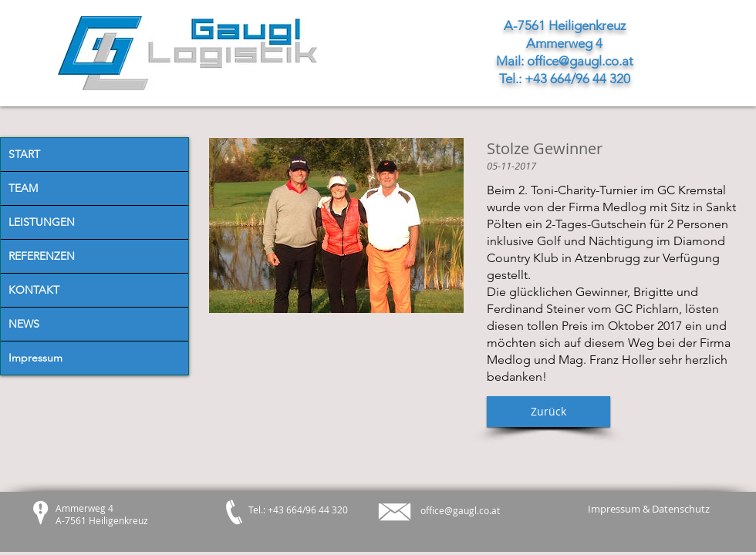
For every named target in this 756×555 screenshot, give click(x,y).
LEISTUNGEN (42, 222)
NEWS (24, 324)
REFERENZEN (42, 256)
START (24, 154)
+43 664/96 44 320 (577, 79)
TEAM (23, 188)
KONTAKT (34, 290)
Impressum (35, 358)
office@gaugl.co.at (580, 61)
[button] (548, 412)
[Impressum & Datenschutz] (649, 509)
